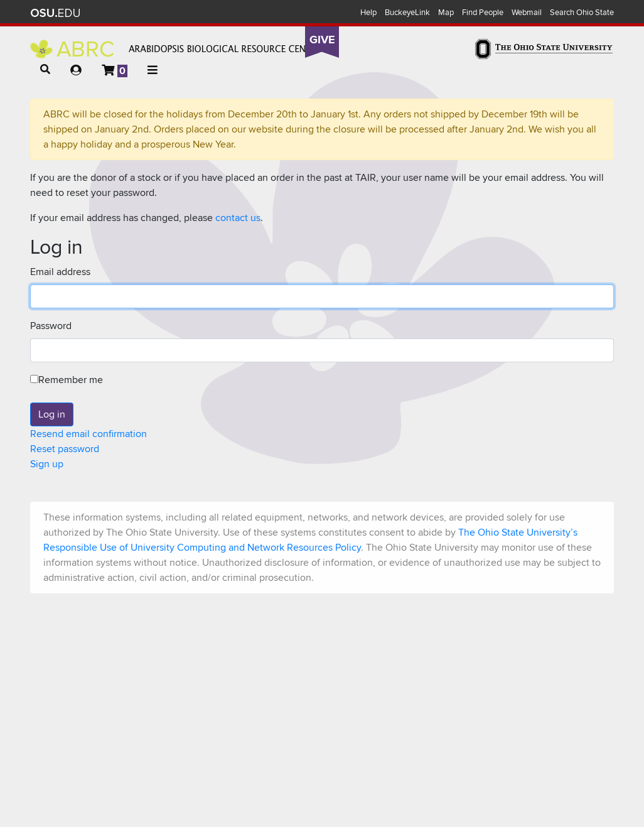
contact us (238, 218)
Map (446, 13)
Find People (483, 13)
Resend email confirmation (89, 434)
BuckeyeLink (407, 13)
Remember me (67, 380)
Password (51, 326)
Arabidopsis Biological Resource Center (176, 49)
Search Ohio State (582, 13)
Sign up (47, 464)
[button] (45, 70)
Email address (60, 272)
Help (368, 13)
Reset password (65, 449)
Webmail (527, 13)
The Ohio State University (55, 13)
